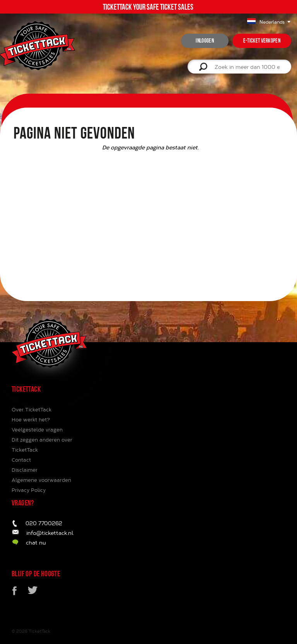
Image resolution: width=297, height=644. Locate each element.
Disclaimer (25, 470)
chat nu (36, 542)
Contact (21, 460)
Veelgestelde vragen (37, 430)
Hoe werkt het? (31, 420)
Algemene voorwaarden (41, 480)
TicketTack (39, 631)
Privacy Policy (29, 490)
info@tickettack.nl (50, 533)
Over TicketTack (32, 409)
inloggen (205, 41)
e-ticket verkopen (262, 41)
